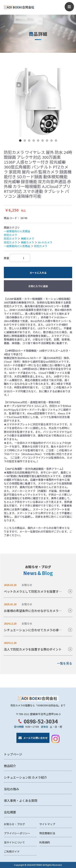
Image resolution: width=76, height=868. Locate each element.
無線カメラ (27, 238)
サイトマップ (47, 824)
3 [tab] (29, 141)
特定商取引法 (47, 833)
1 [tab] (20, 141)
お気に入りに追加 (38, 286)
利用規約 (45, 842)
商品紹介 (10, 766)
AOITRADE (37, 865)
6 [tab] (43, 141)
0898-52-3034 (41, 721)
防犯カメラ (10, 235)
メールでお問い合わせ (35, 738)
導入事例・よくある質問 (21, 800)
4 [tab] (34, 141)
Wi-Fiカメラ (45, 242)
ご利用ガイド (12, 851)
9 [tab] (56, 141)
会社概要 (10, 812)
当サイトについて (14, 842)
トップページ (13, 754)
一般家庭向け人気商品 (17, 231)
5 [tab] (38, 141)
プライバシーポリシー (17, 833)
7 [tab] (47, 141)
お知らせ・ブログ (14, 824)
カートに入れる (38, 273)
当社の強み (11, 789)
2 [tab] (25, 141)
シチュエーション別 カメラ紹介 (25, 777)
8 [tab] (51, 141)
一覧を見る (65, 663)
